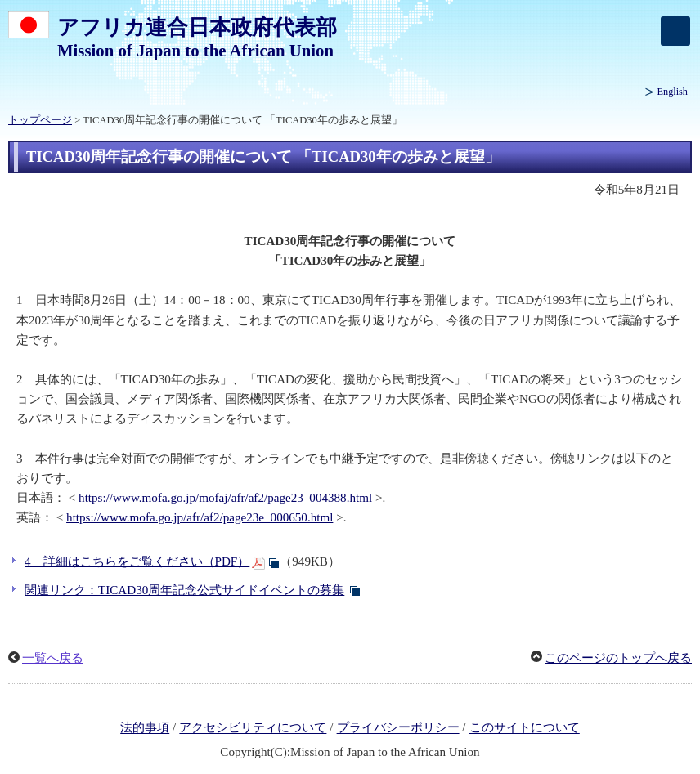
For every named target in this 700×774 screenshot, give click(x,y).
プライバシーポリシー (398, 728)
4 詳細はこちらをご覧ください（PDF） (137, 561)
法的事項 (145, 728)
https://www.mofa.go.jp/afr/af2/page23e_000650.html (200, 517)
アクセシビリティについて (253, 728)
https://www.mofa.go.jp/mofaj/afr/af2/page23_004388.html (225, 498)
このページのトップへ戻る (618, 658)
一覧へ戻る (53, 658)
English (673, 92)
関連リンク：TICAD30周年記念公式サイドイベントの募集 (184, 590)
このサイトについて (525, 728)
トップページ (40, 120)
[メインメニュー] (675, 31)
